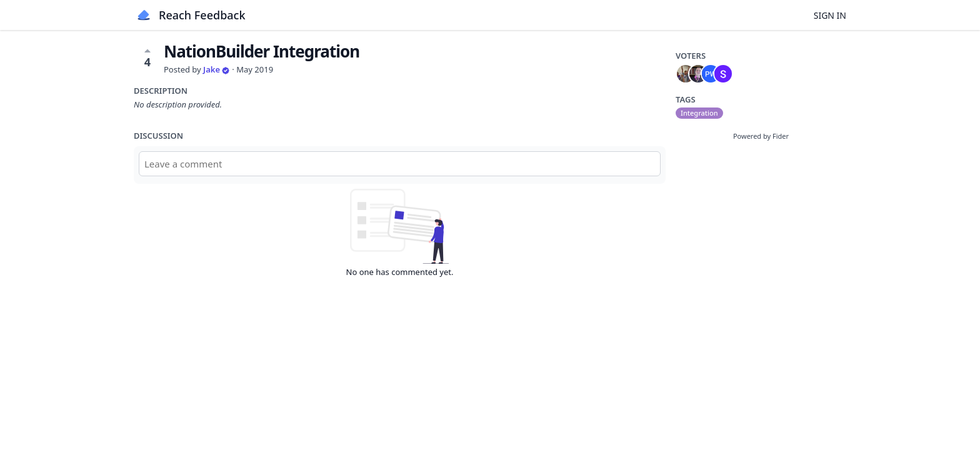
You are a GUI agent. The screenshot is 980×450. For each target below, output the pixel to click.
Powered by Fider (761, 136)
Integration (699, 113)
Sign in (830, 15)
